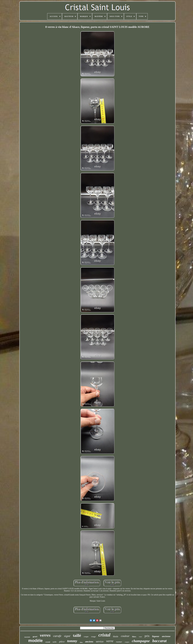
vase (140, 637)
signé (67, 636)
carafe (57, 636)
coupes (127, 642)
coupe (86, 637)
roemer (119, 642)
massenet (27, 637)
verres (45, 635)
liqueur (156, 636)
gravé (35, 637)
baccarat (160, 641)
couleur (125, 636)
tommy (72, 641)
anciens (89, 642)
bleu (81, 642)
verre (110, 641)
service (100, 641)
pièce (62, 642)
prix (147, 636)
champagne (141, 641)
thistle (116, 636)
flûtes (134, 637)
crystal (48, 642)
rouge (93, 637)
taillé (77, 635)
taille (55, 642)
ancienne (166, 636)
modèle (36, 641)
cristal (104, 635)
